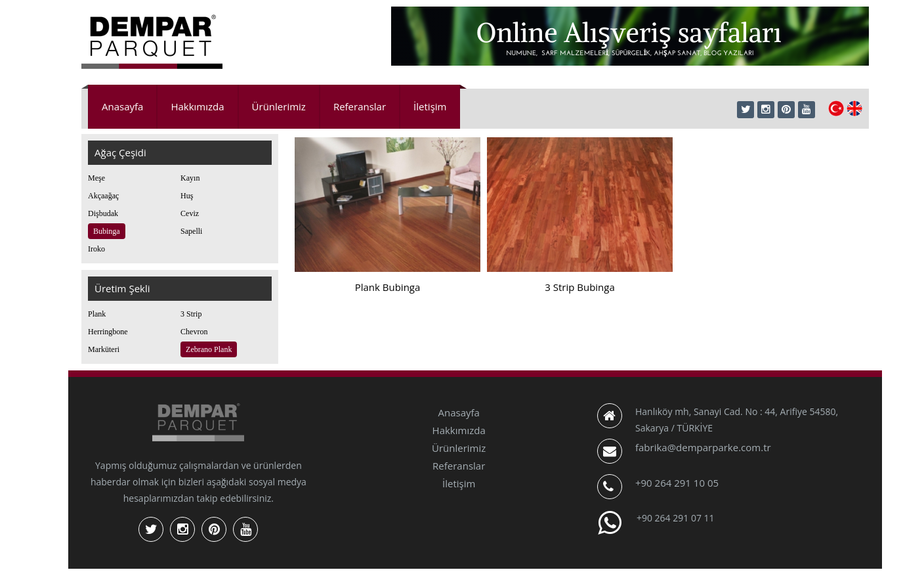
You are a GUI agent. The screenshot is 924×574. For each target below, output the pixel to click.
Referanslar (360, 106)
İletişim (430, 106)
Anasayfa (122, 106)
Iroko (96, 249)
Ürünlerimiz (279, 106)
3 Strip (191, 314)
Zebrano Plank (209, 349)
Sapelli (191, 231)
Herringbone (108, 332)
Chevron (194, 332)
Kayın (190, 178)
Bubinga (107, 231)
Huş (187, 196)
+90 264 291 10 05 (677, 483)
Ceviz (190, 213)
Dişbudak (103, 213)
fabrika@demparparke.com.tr (703, 447)
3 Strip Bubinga (580, 287)
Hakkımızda (197, 106)
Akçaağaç (103, 196)
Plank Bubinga (388, 287)
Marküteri (104, 349)
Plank (97, 314)
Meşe (96, 178)
